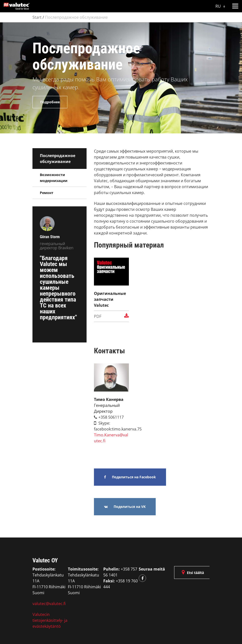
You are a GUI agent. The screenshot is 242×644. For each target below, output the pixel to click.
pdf (111, 316)
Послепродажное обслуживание (76, 17)
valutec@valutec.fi (49, 604)
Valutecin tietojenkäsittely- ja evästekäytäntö (50, 620)
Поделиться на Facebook (130, 477)
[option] (121, 78)
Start (37, 17)
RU (220, 6)
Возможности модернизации (54, 178)
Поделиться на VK (125, 507)
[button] (235, 5)
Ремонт (47, 193)
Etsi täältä (193, 572)
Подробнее (50, 102)
